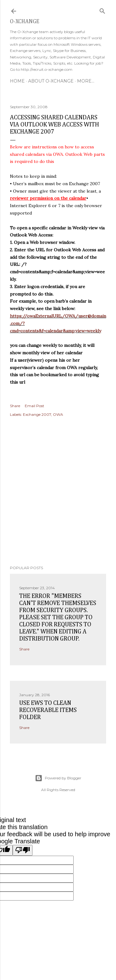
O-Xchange (25, 22)
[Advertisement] (58, 492)
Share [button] (15, 406)
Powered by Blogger (58, 778)
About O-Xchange (51, 81)
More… (86, 81)
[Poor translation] (23, 850)
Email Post (34, 406)
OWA (58, 414)
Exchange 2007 (37, 414)
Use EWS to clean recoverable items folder (48, 710)
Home (17, 81)
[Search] (102, 10)
